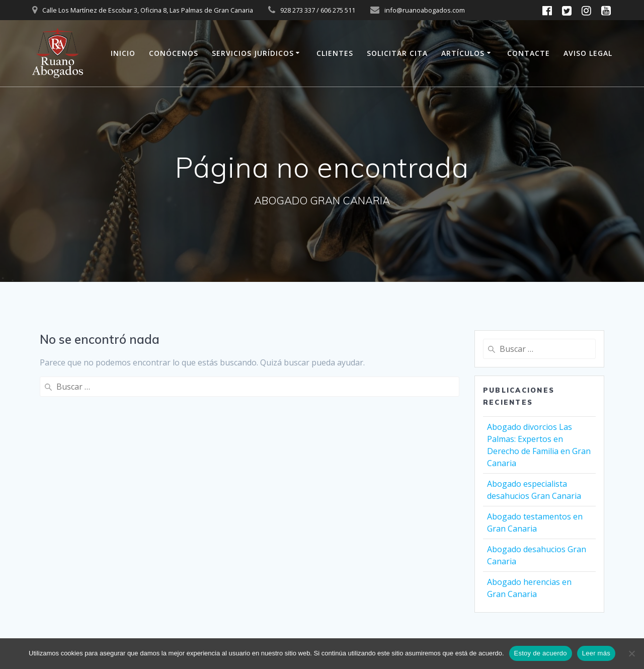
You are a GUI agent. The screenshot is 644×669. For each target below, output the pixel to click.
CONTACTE (529, 53)
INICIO (123, 53)
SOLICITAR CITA (397, 53)
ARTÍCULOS (463, 53)
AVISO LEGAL (588, 53)
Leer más (596, 653)
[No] (631, 653)
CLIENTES (335, 53)
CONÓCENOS (174, 53)
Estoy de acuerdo (541, 653)
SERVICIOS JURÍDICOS (253, 53)
